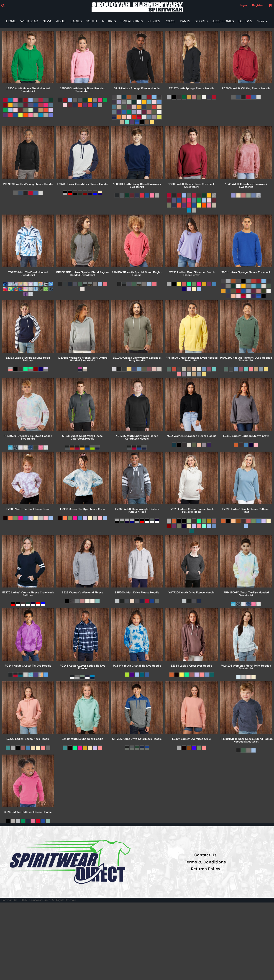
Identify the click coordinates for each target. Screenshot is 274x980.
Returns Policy (205, 869)
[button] (3, 5)
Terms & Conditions (205, 862)
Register (258, 5)
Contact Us (205, 855)
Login (243, 5)
